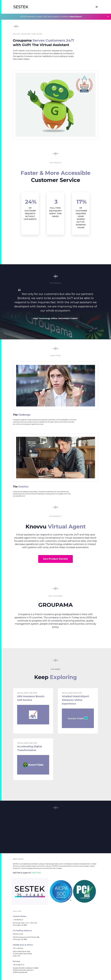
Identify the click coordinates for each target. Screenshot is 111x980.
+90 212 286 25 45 (18, 965)
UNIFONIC (36, 873)
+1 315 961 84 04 (18, 920)
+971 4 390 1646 (18, 948)
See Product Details (55, 559)
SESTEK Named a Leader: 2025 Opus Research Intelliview (51, 17)
